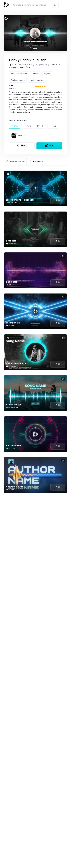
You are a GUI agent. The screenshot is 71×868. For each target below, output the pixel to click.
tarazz (21, 136)
